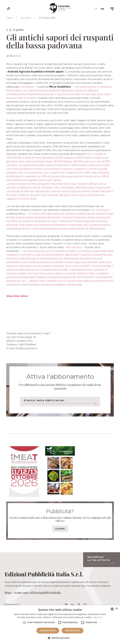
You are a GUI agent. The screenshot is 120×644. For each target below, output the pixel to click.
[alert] (60, 625)
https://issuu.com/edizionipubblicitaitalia (33, 593)
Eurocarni (26, 18)
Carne (9, 18)
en (102, 9)
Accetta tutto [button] (48, 631)
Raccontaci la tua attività (101, 560)
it (96, 9)
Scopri (60, 529)
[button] (60, 638)
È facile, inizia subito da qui (60, 402)
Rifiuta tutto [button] (73, 631)
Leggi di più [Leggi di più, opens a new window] (98, 617)
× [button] (116, 609)
